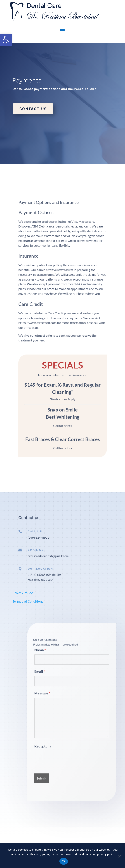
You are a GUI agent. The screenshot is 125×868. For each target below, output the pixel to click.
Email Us (47, 551)
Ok (64, 861)
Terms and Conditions (28, 601)
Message (55, 701)
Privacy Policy (23, 593)
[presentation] (67, 739)
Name (53, 676)
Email (53, 688)
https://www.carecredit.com (48, 325)
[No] (119, 856)
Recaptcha (55, 732)
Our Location (49, 571)
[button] (6, 40)
